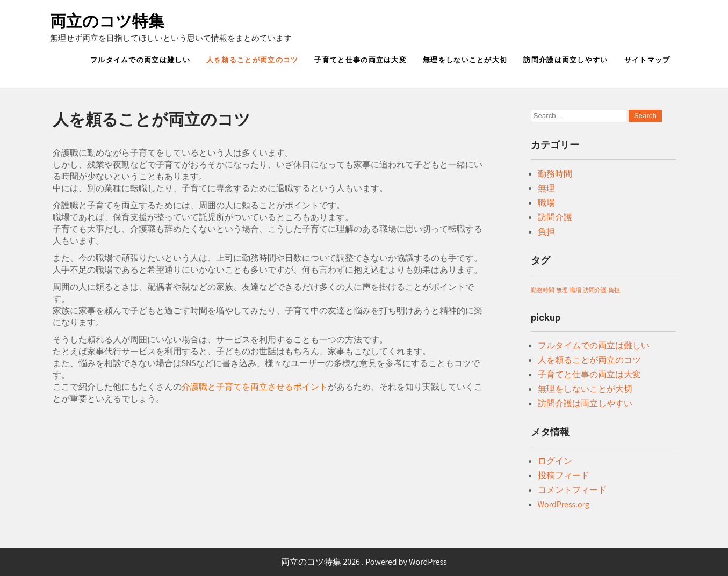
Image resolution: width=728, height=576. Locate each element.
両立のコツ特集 (107, 21)
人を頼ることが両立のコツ (253, 60)
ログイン (555, 461)
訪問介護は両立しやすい (565, 60)
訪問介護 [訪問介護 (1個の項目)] (595, 290)
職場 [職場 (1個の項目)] (575, 290)
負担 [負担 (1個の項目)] (614, 290)
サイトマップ (647, 60)
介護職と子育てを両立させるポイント (255, 387)
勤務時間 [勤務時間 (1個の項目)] (543, 290)
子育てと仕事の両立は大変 (361, 60)
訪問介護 (555, 217)
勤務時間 (555, 174)
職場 (546, 203)
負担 (546, 232)
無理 (546, 188)
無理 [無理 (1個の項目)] (562, 290)
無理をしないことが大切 (465, 60)
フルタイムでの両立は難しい (140, 60)
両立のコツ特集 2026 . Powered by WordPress (364, 562)
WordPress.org (564, 504)
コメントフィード (572, 490)
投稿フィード (564, 475)
